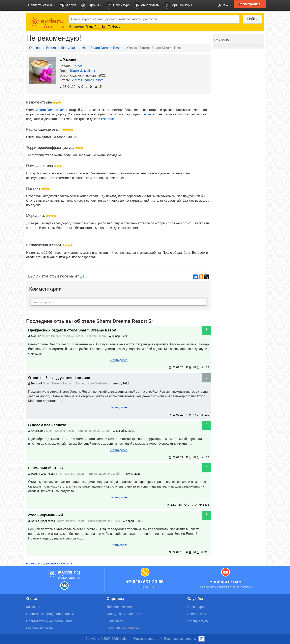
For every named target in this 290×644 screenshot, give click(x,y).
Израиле (108, 119)
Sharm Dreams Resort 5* (89, 80)
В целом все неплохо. (48, 425)
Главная (35, 48)
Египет (51, 48)
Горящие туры (178, 5)
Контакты (33, 607)
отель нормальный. (46, 515)
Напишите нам (226, 582)
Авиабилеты (147, 5)
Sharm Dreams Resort (106, 48)
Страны (91, 5)
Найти (252, 19)
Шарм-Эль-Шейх (73, 48)
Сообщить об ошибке (123, 628)
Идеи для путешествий (124, 614)
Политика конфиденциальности (50, 614)
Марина (68, 59)
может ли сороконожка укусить (49, 563)
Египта (146, 114)
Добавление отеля (121, 607)
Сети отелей (116, 621)
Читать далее (119, 360)
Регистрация (250, 4)
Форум (67, 5)
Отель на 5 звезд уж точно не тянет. (60, 378)
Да (82, 276)
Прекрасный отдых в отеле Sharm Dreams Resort (72, 330)
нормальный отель (46, 468)
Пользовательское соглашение (49, 621)
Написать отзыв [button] (41, 5)
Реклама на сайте (40, 628)
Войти (223, 5)
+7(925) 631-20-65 (145, 582)
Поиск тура (118, 5)
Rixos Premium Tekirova (103, 27)
